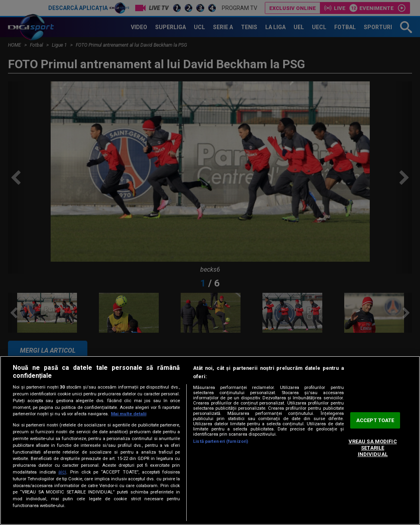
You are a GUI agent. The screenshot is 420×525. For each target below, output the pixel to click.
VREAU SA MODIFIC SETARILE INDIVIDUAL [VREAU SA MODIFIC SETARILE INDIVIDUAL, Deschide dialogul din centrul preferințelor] (373, 448)
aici (62, 472)
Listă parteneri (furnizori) (221, 441)
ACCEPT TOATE (375, 420)
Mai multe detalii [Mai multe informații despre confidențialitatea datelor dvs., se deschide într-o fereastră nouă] (129, 414)
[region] (210, 440)
